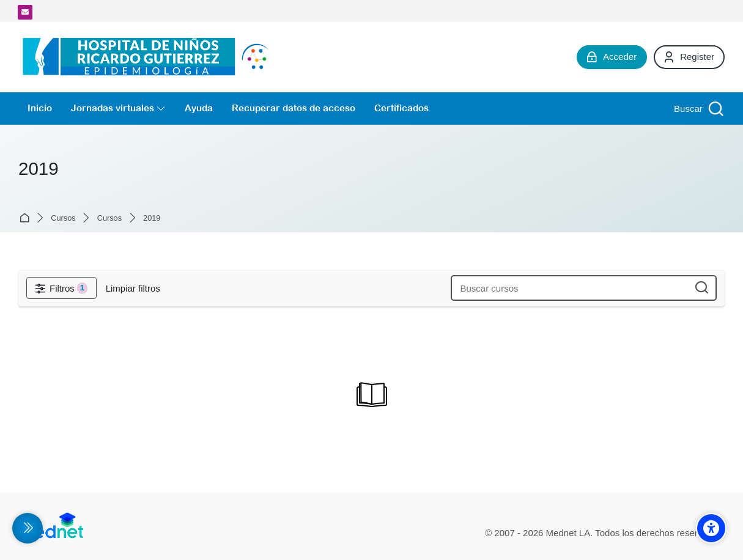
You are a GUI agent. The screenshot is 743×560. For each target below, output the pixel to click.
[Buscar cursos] (702, 288)
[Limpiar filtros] (133, 288)
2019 (152, 219)
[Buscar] (697, 109)
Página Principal (27, 218)
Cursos (63, 219)
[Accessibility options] (711, 528)
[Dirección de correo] (25, 12)
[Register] (689, 57)
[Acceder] (612, 57)
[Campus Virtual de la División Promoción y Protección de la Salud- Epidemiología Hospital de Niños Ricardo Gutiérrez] (149, 57)
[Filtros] (61, 288)
